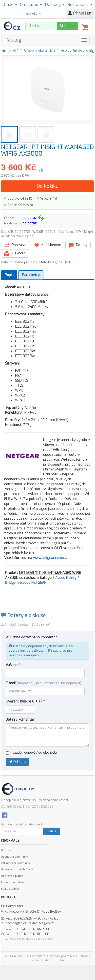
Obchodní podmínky (14, 857)
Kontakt (60, 960)
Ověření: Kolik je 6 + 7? (25, 701)
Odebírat (51, 831)
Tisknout (15, 254)
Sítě (15, 51)
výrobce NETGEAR (32, 583)
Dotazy (78, 245)
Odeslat (18, 762)
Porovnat (15, 245)
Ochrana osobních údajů (17, 870)
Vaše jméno (15, 665)
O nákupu (31, 5)
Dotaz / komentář (20, 720)
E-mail (43, 683)
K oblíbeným (48, 245)
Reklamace (80, 5)
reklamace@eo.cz (41, 923)
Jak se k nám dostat (14, 882)
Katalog (13, 40)
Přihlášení (80, 13)
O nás (10, 5)
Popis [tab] (9, 275)
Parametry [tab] (31, 275)
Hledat (67, 26)
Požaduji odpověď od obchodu (31, 753)
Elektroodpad (10, 889)
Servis (33, 14)
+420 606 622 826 (19, 919)
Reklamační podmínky (15, 863)
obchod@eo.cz (16, 923)
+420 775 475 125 (46, 919)
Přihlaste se (57, 651)
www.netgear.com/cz (50, 558)
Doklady (55, 5)
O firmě (6, 850)
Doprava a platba (12, 876)
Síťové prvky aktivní (40, 51)
